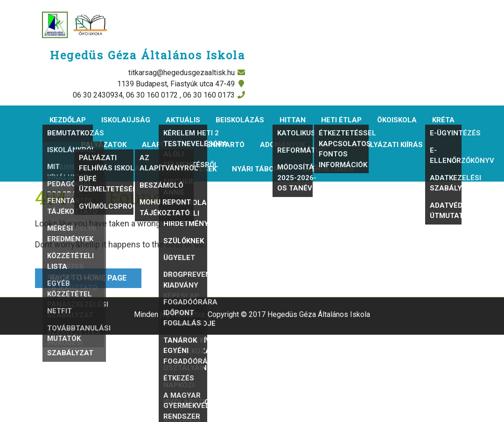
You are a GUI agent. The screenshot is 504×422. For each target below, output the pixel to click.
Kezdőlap (68, 120)
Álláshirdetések (184, 169)
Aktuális (183, 120)
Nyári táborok (260, 169)
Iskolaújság (126, 120)
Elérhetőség (328, 169)
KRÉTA (443, 120)
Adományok (283, 145)
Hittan (293, 120)
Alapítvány (164, 145)
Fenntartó (223, 145)
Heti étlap (341, 120)
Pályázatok (104, 145)
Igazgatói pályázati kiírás (372, 145)
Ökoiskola (397, 120)
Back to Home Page (81, 275)
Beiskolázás (240, 120)
